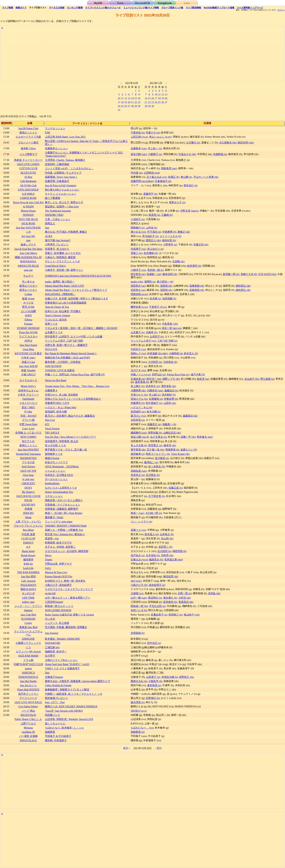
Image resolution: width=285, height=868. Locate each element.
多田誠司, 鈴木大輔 (56, 412)
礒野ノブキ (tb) (171, 379)
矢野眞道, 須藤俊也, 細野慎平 (61, 509)
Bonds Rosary (28, 555)
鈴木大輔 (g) (154, 412)
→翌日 (158, 748)
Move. (48, 555)
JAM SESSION (53, 366)
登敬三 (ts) (137, 253)
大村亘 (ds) (185, 598)
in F (28, 547)
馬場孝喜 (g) (172, 450)
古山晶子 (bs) (252, 379)
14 (132, 98)
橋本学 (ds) (170, 445)
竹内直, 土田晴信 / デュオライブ (63, 173)
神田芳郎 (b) (179, 551)
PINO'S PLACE (28, 740)
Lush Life (28, 568)
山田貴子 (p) (153, 677)
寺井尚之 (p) (138, 475)
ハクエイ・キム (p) (141, 407)
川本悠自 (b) (170, 362)
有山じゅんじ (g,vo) (160, 137)
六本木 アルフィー (28, 395)
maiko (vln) (137, 282)
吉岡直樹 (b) (138, 633)
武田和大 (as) (138, 286)
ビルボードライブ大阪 (28, 137)
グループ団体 (172, 8)
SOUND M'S (28, 505)
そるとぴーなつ (28, 403)
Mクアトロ (28, 441)
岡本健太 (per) (205, 437)
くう (28, 647)
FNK (48, 133)
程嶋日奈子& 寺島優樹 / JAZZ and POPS (67, 358)
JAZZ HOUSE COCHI (28, 496)
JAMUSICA (28, 673)
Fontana (28, 324)
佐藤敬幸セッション (56, 148)
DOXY (28, 488)
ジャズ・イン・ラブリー (28, 606)
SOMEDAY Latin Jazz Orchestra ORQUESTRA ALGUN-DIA (78, 276)
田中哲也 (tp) (138, 274)
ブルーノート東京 (28, 143)
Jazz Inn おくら (28, 685)
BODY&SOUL (28, 261)
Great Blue (28, 349)
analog (28, 668)
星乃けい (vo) (138, 416)
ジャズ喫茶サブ (28, 154)
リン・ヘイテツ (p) (141, 522)
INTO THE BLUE (28, 219)
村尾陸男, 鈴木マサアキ (58, 543)
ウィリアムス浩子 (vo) (143, 341)
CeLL (48, 568)
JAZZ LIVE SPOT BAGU (28, 702)
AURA (49, 236)
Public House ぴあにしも (28, 719)
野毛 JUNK (28, 307)
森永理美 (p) (138, 702)
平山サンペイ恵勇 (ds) (206, 177)
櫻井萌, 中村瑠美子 (56, 740)
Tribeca (28, 320)
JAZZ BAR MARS (28, 656)
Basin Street (28, 551)
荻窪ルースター (28, 286)
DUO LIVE (51, 349)
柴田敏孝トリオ (54, 454)
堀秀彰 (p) (150, 282)
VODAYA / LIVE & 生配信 (60, 370)
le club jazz (28, 479)
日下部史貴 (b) (156, 496)
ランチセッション (55, 128)
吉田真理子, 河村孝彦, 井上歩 (61, 441)
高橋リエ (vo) (138, 530)
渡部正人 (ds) (153, 240)
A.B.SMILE (28, 194)
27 (129, 106)
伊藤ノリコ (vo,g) (141, 374)
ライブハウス (103, 8)
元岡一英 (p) (184, 593)
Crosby (28, 623)
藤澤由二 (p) (151, 462)
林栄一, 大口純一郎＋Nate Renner (64, 513)
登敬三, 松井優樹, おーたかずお (63, 253)
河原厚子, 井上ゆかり (57, 249)
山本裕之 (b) (167, 534)
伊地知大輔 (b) (170, 677)
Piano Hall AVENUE (28, 689)
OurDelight (28, 399)
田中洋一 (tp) (154, 379)
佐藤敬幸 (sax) (139, 148)
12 (126, 98)
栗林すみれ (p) (139, 681)
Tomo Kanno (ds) (180, 454)
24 (119, 106)
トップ (250, 8)
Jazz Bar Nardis (28, 681)
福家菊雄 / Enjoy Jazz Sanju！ (61, 177)
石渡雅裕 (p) (156, 399)
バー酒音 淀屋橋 (28, 736)
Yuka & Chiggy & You (57, 307)
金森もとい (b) (189, 450)
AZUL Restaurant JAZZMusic (62, 466)
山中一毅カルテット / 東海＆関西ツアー (68, 598)
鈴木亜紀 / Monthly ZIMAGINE (62, 639)
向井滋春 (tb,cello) (157, 353)
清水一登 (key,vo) (171, 328)
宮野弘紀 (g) (158, 374)
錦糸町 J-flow (28, 148)
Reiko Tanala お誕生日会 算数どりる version (69, 615)
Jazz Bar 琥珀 (28, 576)
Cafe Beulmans (28, 181)
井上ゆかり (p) (155, 249)
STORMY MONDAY (28, 328)
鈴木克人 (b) (191, 353)
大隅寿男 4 (51, 390)
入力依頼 (57, 8)
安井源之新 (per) (174, 560)
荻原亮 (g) (154, 215)
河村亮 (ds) (167, 555)
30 (139, 106)
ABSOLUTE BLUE (28, 266)
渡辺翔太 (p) (155, 598)
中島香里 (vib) (170, 324)
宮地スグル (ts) (139, 399)
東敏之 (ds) (184, 232)
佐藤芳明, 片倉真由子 (57, 181)
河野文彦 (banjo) (189, 211)
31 (119, 110)
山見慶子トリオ (54, 332)
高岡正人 (50, 223)
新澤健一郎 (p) (231, 274)
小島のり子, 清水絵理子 (58, 585)
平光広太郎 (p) (157, 606)
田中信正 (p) (154, 643)
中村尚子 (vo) (138, 349)
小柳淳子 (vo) (138, 270)
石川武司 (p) (164, 551)
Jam (47, 228)
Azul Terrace (28, 466)
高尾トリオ (51, 324)
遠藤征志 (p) (171, 390)
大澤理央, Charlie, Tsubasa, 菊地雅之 (65, 160)
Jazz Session (51, 633)
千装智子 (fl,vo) (158, 307)
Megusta (28, 728)
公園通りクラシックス (28, 643)
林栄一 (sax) (137, 513)
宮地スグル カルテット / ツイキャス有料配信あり (73, 399)
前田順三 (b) (175, 615)
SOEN (28, 315)
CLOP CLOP (28, 538)
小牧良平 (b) (155, 681)
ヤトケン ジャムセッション (61, 194)
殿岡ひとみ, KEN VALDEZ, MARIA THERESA (71, 706)
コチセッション (54, 496)
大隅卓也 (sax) (155, 390)
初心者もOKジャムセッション (62, 190)
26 (126, 106)
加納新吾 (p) (138, 732)
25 (122, 106)
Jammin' (28, 610)
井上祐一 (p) (155, 148)
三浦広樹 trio (52, 647)
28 (132, 106)
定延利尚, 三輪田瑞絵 (57, 164)
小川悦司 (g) (155, 362)
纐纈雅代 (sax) (139, 433)
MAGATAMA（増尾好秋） (60, 294)
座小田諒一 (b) (165, 282)
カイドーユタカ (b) (170, 236)
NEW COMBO (28, 437)
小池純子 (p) (138, 219)
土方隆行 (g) (193, 143)
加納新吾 (50, 732)
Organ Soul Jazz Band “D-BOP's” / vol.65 (67, 664)
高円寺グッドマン (28, 694)
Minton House (28, 211)
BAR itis (28, 564)
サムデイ (28, 276)
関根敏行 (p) (138, 228)
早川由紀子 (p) (150, 236)
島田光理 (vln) (246, 143)
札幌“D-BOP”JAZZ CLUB (28, 664)
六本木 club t (28, 358)
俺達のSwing (52, 458)
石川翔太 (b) (153, 475)
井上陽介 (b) (138, 386)
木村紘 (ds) (214, 593)
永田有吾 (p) (138, 420)
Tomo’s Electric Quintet (57, 315)
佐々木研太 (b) (156, 466)
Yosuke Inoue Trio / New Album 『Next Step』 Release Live (77, 386)
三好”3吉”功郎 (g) (167, 341)
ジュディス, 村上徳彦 (57, 623)
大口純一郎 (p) (154, 513)
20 (129, 102)
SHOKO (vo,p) (139, 711)
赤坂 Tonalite (28, 370)
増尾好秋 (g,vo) (139, 294)
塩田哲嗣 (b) (169, 298)
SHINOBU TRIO (54, 215)
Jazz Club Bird (28, 615)
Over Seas (28, 475)
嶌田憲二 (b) (165, 547)
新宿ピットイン (28, 133)
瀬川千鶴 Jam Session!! (58, 240)
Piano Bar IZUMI (28, 332)
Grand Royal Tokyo (55, 266)
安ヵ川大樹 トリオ (55, 445)
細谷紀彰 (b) (169, 240)
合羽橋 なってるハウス (28, 433)
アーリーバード (28, 698)
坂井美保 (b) (142, 382)
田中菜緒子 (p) (154, 403)
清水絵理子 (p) (157, 585)
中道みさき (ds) (187, 154)
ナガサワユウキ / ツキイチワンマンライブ (69, 589)
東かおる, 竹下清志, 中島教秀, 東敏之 (66, 232)
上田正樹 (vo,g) (139, 137)
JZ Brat (28, 177)
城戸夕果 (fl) (198, 374)
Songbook (165, 3)
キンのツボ (28, 593)
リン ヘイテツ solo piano (59, 522)
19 (126, 102)
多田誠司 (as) (138, 412)
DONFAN (28, 215)
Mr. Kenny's (28, 492)
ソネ (28, 232)
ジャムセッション (55, 471)
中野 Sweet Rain (28, 424)
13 (129, 98)
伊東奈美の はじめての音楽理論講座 (66, 303)
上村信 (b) (151, 228)
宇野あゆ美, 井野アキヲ (58, 564)
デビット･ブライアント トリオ (62, 261)
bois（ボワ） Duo (55, 702)
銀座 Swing (28, 298)
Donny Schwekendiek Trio (59, 492)
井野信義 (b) (155, 433)
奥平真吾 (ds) (138, 450)
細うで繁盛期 (53, 198)
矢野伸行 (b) (153, 698)
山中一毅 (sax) (139, 598)
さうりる (28, 303)
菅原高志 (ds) (186, 602)
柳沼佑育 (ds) (171, 576)
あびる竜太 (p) (158, 437)
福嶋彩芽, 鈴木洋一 (56, 651)
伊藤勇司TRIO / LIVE (57, 403)
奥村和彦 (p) (154, 685)
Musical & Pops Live (56, 572)
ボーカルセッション (56, 479)
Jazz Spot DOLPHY (28, 450)
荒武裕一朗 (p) (155, 270)
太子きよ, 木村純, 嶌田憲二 (60, 547)
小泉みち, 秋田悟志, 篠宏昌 (60, 257)
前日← (127, 748)
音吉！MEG (28, 407)
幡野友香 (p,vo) (139, 307)
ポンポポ (50, 619)
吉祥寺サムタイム (28, 390)
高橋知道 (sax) (139, 471)
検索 (8, 8)
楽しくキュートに (55, 723)
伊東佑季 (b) (171, 399)
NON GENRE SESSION (58, 610)
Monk (28, 517)
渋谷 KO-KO (28, 416)
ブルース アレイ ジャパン (28, 526)
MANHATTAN (28, 458)
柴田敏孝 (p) (138, 454)
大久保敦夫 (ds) (228, 143)
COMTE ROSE (28, 198)
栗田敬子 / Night (54, 517)
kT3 (47, 424)
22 (136, 102)
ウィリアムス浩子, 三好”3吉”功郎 (64, 341)
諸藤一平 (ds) (188, 437)
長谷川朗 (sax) (139, 154)
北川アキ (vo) (138, 370)
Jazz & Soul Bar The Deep (28, 249)
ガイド (21, 8)
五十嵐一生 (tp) (155, 450)
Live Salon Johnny (28, 706)
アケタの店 (28, 462)
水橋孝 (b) (151, 332)
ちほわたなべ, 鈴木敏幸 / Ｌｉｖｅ (64, 728)
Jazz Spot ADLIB (28, 366)
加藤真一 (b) (169, 424)
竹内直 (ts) (137, 173)
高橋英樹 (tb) (197, 286)
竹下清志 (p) (154, 232)
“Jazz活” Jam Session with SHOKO (64, 711)
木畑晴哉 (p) (220, 154)
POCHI (28, 500)
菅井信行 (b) (190, 185)
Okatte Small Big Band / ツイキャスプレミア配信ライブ (76, 290)
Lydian (28, 294)
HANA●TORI (53, 643)
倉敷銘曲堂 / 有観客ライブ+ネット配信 (67, 689)
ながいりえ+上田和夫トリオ (61, 488)
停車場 (28, 509)
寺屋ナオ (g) (153, 133)
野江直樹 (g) (267, 379)
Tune (120, 3)
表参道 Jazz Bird (28, 627)
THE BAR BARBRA (28, 572)
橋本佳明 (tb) (170, 274)
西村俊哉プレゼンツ (56, 698)
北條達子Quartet (54, 677)
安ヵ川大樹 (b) (139, 445)
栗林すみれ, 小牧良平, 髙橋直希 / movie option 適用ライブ (77, 681)
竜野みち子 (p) (177, 202)
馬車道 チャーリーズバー (28, 160)
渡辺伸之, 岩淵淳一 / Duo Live (62, 207)
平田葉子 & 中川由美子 (58, 736)
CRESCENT (28, 483)
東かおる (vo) (138, 232)
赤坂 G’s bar (28, 362)
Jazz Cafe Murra (28, 253)
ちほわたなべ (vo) (142, 728)
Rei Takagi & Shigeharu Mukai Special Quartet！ (71, 353)
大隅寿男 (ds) (138, 390)
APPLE (28, 341)
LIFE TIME (28, 598)
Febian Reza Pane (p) (178, 374)
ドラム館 (28, 660)
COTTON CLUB (28, 168)
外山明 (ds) (167, 538)
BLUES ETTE (28, 173)
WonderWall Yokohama (28, 454)
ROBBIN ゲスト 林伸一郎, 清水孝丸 (65, 581)
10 (119, 98)
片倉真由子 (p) (163, 181)
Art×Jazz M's (28, 236)
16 (139, 98)
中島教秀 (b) (169, 232)
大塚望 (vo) (137, 593)
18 (122, 102)
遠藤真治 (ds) (190, 416)
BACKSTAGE (28, 715)
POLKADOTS (28, 585)
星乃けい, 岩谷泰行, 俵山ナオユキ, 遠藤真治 (70, 416)
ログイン (281, 10)
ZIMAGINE (28, 639)
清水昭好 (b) (169, 395)
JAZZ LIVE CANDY (28, 164)
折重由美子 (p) (159, 615)
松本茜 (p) (155, 298)
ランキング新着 (75, 8)
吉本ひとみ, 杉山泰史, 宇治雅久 (63, 311)
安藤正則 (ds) (201, 244)
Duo (47, 673)
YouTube (219, 8)
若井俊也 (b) (170, 602)
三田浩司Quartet (54, 602)
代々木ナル (28, 282)
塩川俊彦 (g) (162, 458)
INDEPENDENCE (28, 677)
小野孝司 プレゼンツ (57, 244)
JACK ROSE (28, 223)
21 (132, 102)
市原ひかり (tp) (139, 395)
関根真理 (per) (169, 168)
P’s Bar (28, 412)
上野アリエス (28, 723)
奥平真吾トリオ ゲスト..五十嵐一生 (66, 450)
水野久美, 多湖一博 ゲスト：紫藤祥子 (66, 345)
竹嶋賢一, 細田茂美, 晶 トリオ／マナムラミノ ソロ (74, 694)
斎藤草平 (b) (150, 194)
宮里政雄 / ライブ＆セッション (62, 505)
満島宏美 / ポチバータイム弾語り (64, 500)
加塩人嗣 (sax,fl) (140, 437)
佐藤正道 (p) (175, 488)
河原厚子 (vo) (138, 249)
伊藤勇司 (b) (138, 403)
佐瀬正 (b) (174, 177)
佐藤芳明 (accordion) (142, 181)
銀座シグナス (28, 244)
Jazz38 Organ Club (28, 128)
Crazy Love (28, 428)
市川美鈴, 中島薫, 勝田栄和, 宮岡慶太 (66, 627)
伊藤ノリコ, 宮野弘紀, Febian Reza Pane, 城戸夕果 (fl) (75, 374)
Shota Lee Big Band (55, 380)
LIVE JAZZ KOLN (28, 190)
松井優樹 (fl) (151, 253)
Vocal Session (52, 428)
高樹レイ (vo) (138, 353)
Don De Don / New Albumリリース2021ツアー (70, 437)
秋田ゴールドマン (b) (158, 454)
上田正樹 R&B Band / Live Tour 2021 (65, 137)
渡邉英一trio (52, 538)
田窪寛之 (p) (155, 445)
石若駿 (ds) (178, 261)
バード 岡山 (28, 711)
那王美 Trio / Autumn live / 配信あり (65, 534)
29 (136, 106)
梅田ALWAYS (28, 589)
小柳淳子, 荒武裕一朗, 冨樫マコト (64, 270)
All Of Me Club (28, 185)
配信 (193, 8)
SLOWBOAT (28, 619)
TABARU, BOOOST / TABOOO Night (66, 526)
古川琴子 (50, 656)
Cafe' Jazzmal (28, 581)
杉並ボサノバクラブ (56, 462)
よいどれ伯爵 (28, 311)
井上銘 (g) (155, 395)
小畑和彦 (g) (176, 353)
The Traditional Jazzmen (58, 211)
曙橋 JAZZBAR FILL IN (28, 257)
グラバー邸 (28, 420)
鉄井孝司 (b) (194, 266)
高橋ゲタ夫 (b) (249, 274)
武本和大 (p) (153, 386)
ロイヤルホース (28, 380)
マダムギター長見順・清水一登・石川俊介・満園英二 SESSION (81, 328)
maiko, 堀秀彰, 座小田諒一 (60, 282)
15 (136, 98)
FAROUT (28, 543)
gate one (28, 270)
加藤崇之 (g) (154, 424)
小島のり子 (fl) (139, 585)
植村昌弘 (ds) (243, 286)
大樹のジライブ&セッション (61, 660)
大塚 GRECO (28, 374)
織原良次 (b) (156, 560)
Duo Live (50, 420)
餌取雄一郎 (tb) (139, 606)
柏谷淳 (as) (203, 379)
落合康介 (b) (170, 598)
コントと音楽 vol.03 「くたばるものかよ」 (69, 168)
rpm (28, 240)
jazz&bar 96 (28, 732)
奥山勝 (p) (186, 177)
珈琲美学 (28, 560)
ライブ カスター (28, 336)
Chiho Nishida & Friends (58, 685)
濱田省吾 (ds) (168, 386)
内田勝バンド (53, 715)
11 (122, 98)
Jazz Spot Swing (28, 345)
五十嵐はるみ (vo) (157, 177)
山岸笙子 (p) (157, 336)
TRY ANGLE (52, 433)
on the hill (50, 593)
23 (139, 102)
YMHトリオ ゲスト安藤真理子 (62, 668)
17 (119, 102)
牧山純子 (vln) (192, 615)
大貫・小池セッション (58, 219)
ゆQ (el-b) (136, 581)
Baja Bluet (28, 530)
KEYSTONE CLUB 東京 (28, 353)
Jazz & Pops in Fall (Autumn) (61, 185)
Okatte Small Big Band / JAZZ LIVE (64, 286)
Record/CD (143, 3)
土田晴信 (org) (152, 173)
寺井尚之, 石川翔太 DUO (59, 475)
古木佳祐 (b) (153, 555)
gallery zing (28, 602)
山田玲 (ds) (170, 403)
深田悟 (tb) (166, 286)
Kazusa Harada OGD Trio (59, 576)
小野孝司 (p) (170, 244)
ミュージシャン (141, 8)
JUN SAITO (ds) (267, 274)
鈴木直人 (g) (152, 534)
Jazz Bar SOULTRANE (28, 228)
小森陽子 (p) (155, 154)
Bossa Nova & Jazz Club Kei (28, 202)
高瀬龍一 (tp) (154, 274)
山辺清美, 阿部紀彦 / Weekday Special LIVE (69, 719)
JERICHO (28, 513)
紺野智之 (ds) (186, 677)
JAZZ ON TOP (28, 471)
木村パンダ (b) (139, 610)
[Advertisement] (109, 56)
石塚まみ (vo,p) (139, 560)
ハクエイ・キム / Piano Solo (61, 407)
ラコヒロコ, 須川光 (56, 320)
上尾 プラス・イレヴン (28, 522)
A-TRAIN (28, 207)
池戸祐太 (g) (138, 555)
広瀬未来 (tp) (138, 379)
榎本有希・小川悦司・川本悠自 (63, 362)
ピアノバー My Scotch (28, 651)
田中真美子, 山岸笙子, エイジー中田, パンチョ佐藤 (74, 336)
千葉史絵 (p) (138, 133)
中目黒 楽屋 (28, 534)
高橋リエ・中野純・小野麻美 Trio (64, 530)
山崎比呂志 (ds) (172, 433)
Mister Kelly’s (28, 386)
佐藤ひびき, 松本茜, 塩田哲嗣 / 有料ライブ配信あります (77, 298)
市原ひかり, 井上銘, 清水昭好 (61, 395)
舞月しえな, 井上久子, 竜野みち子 (64, 202)
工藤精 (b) (167, 215)
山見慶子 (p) (138, 332)
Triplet (48, 560)
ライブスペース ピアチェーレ (28, 633)
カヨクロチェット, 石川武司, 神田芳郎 (67, 551)
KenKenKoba (52, 483)
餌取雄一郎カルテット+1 (59, 606)
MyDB (98, 3)
